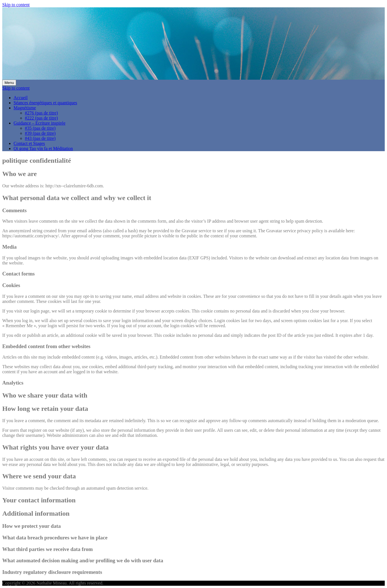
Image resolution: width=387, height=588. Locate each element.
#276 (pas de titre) (41, 113)
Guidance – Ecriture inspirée (39, 123)
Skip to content (16, 5)
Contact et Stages (29, 143)
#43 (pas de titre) (40, 138)
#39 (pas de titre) (40, 133)
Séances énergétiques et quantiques (45, 103)
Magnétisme (25, 108)
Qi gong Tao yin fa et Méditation (43, 148)
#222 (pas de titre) (41, 118)
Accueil (21, 98)
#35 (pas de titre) (40, 128)
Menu (9, 83)
